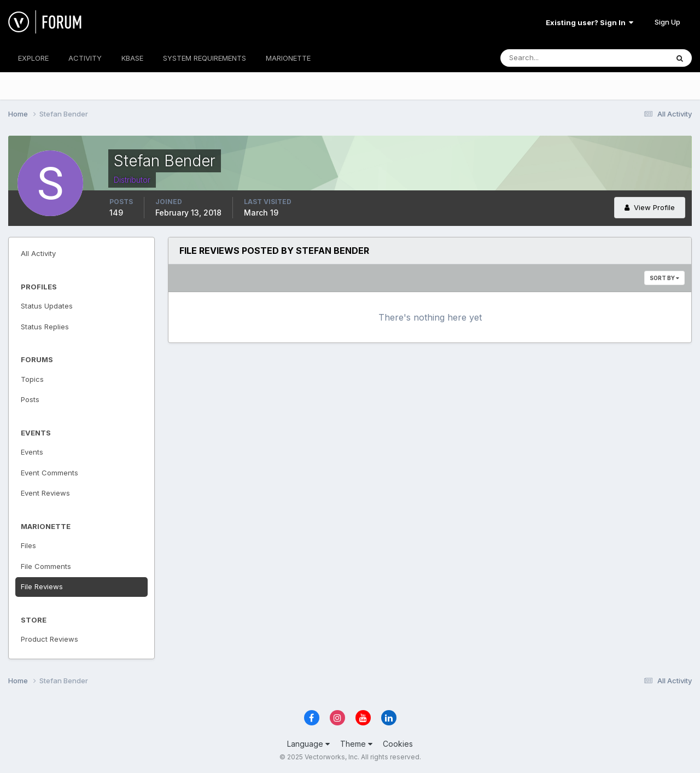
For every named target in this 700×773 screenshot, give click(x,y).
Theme (356, 744)
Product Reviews (49, 639)
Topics (32, 379)
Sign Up (667, 22)
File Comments (46, 566)
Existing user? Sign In (590, 22)
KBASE (132, 58)
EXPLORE (33, 58)
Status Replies (45, 327)
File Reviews (42, 586)
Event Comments (49, 473)
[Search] (549, 58)
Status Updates (47, 306)
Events (32, 452)
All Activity (38, 253)
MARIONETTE (288, 58)
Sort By (664, 278)
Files (28, 545)
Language (308, 744)
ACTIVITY (85, 58)
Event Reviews (45, 493)
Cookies (398, 744)
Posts (30, 399)
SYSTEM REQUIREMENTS (205, 58)
